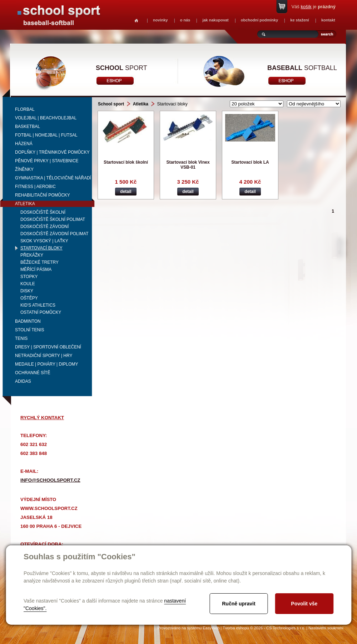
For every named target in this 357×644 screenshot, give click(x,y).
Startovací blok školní (126, 162)
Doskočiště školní (43, 212)
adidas (23, 381)
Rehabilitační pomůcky (43, 195)
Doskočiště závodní (44, 227)
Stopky (29, 277)
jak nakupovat (215, 20)
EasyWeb (211, 628)
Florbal (25, 109)
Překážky (32, 255)
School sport (111, 104)
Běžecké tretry (39, 262)
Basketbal (28, 127)
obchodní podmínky (260, 20)
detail (126, 192)
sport (122, 68)
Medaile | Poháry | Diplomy (47, 364)
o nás (185, 20)
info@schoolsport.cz (50, 480)
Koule (28, 284)
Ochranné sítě (33, 373)
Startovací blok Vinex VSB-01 (188, 165)
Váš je (313, 7)
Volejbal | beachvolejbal (46, 118)
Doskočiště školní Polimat (53, 219)
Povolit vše (304, 604)
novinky (160, 20)
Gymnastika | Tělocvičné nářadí (53, 178)
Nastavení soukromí (326, 628)
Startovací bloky (41, 248)
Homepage (136, 21)
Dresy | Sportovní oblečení (48, 347)
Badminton (28, 321)
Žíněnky (24, 169)
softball (302, 68)
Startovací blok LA (250, 162)
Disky (27, 291)
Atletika (25, 204)
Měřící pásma (36, 269)
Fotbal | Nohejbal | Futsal (46, 135)
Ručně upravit (239, 604)
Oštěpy (29, 298)
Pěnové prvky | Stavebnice (47, 161)
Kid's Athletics (38, 305)
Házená (24, 144)
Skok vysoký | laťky (44, 241)
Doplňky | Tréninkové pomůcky (52, 152)
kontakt (328, 20)
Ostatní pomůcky (41, 312)
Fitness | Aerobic (35, 187)
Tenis (21, 338)
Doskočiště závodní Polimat (54, 234)
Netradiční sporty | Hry (44, 356)
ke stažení (300, 20)
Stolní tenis (30, 330)
